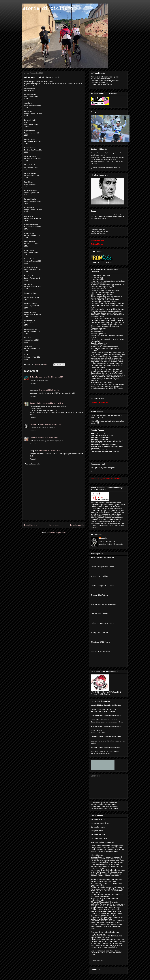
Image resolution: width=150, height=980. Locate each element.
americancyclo (98, 960)
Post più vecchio (77, 525)
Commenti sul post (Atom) (57, 533)
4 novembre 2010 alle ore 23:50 (47, 438)
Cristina (33, 438)
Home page (54, 525)
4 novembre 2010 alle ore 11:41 (51, 425)
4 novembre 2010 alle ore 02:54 (53, 377)
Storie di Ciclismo (48, 9)
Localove (37, 364)
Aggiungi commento (32, 464)
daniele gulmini (35, 403)
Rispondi (33, 383)
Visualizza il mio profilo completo (111, 544)
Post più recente (31, 525)
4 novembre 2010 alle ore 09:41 (52, 403)
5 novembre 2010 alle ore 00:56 (50, 451)
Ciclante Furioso (36, 377)
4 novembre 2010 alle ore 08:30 (50, 390)
